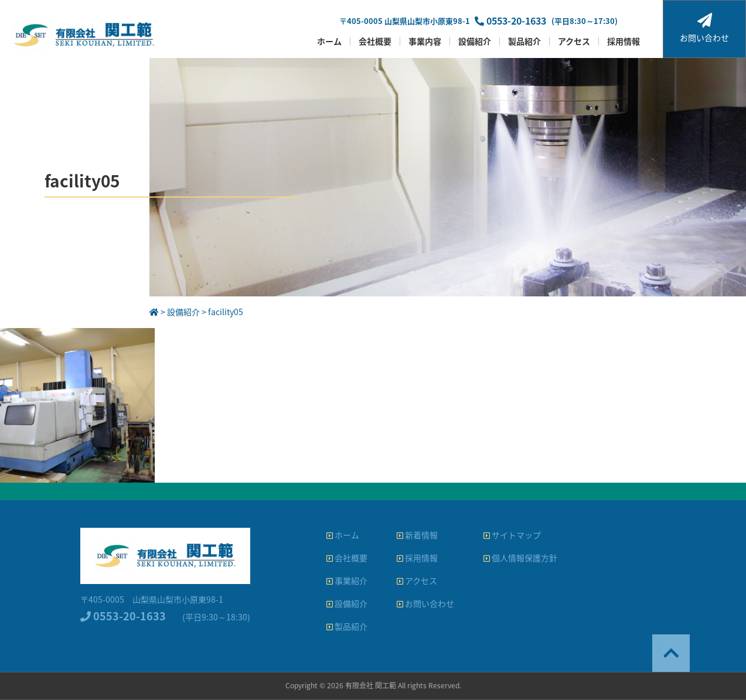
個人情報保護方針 (520, 558)
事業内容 (425, 41)
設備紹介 (475, 41)
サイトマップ (512, 535)
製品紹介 (524, 41)
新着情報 (417, 535)
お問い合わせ (704, 28)
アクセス (574, 41)
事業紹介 (347, 581)
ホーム (329, 41)
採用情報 (624, 41)
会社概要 (375, 41)
